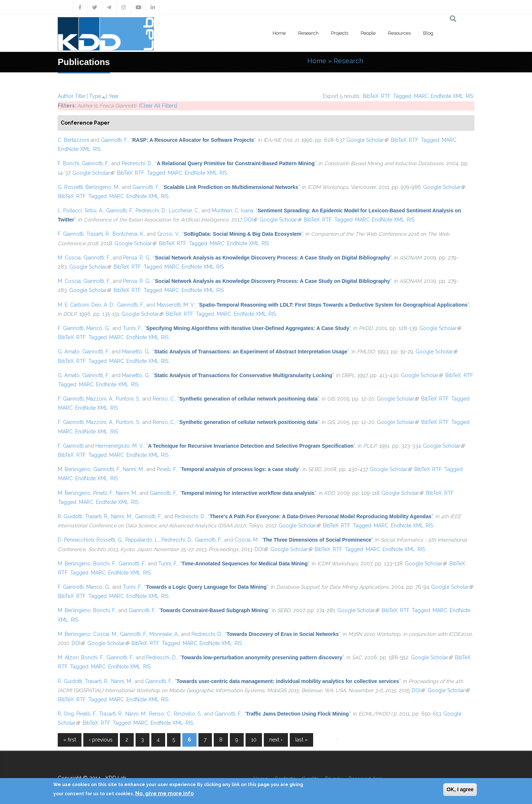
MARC (421, 96)
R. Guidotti (70, 516)
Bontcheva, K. (128, 234)
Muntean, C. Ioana (233, 211)
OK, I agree (460, 789)
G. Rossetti (70, 187)
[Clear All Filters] (158, 106)
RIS (470, 96)
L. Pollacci (70, 211)
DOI (251, 220)
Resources (399, 33)
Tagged (402, 96)
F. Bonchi (69, 163)
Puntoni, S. (128, 399)
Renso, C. (164, 399)
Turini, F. (132, 328)
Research (308, 33)
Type (95, 96)
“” (193, 140)
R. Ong (66, 714)
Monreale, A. (164, 634)
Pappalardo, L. (142, 540)
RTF (386, 96)
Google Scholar (367, 140)
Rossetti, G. (110, 540)
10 (254, 740)
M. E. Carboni (73, 305)
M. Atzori (68, 657)
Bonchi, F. (104, 564)
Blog (428, 33)
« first (70, 740)
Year (114, 96)
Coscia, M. (247, 540)
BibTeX (371, 96)
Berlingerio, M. (102, 187)
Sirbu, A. (94, 211)
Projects (340, 33)
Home (279, 33)
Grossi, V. (168, 234)
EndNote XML (447, 96)
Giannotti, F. (114, 140)
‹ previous (101, 740)
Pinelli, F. (167, 469)
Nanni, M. (133, 469)
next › (276, 740)
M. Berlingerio (74, 469)
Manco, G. (98, 328)
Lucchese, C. (184, 211)
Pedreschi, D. (137, 163)
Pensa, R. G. (137, 258)
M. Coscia (69, 258)
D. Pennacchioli (76, 540)
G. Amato (69, 352)
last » (301, 740)
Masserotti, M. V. (176, 305)
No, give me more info (164, 793)
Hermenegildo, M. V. (119, 446)
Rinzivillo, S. (188, 714)
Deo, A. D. (103, 305)
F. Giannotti (71, 234)
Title (80, 96)
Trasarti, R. (98, 234)
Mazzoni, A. (100, 399)
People (368, 33)
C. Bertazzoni (73, 140)
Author (66, 96)
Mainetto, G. (136, 352)
